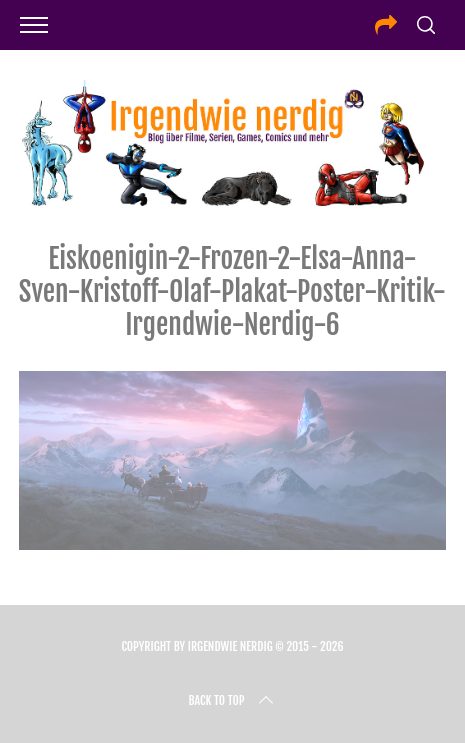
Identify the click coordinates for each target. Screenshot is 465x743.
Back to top (232, 701)
